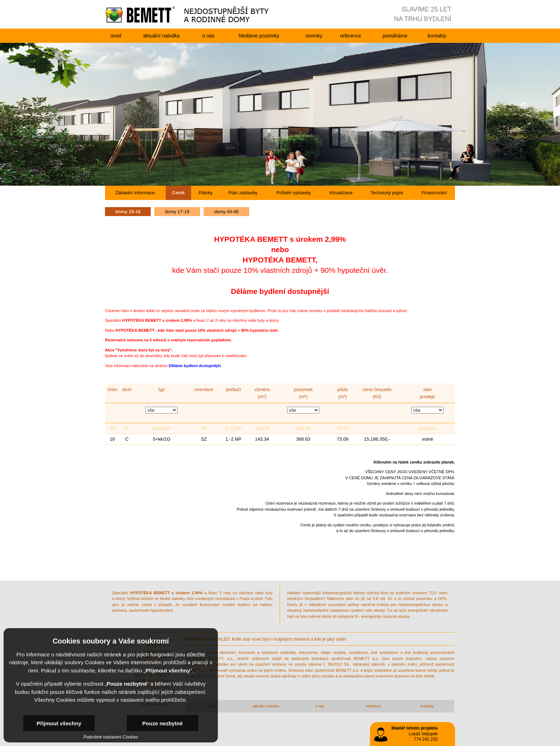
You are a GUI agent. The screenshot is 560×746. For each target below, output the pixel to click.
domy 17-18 (177, 212)
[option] (280, 114)
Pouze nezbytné (162, 723)
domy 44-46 (227, 212)
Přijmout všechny (59, 723)
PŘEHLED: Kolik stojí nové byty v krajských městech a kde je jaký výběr (266, 639)
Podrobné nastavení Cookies (111, 737)
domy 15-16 (128, 212)
